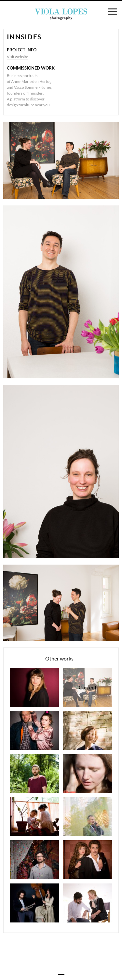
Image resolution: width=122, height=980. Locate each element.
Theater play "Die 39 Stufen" (88, 860)
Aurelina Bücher (88, 774)
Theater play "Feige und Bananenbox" (34, 730)
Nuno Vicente (34, 774)
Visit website (17, 57)
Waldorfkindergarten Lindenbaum (34, 817)
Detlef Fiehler (88, 817)
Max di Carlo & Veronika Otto (34, 903)
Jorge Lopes (34, 860)
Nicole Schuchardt (34, 687)
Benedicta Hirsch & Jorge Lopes (88, 903)
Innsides (88, 687)
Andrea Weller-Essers (88, 730)
